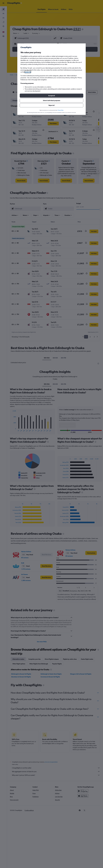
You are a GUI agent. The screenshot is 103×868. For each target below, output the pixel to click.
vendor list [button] (28, 72)
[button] (51, 96)
